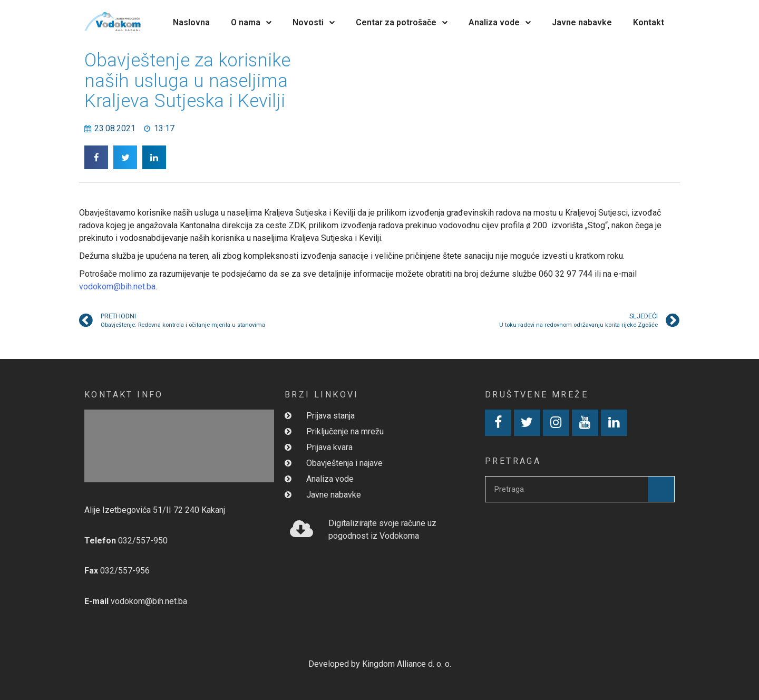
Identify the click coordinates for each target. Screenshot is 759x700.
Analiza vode (500, 22)
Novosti (314, 22)
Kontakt (649, 22)
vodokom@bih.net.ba (117, 286)
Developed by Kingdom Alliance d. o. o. (380, 664)
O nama (251, 22)
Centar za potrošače (402, 22)
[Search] (661, 489)
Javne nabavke (582, 22)
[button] (96, 157)
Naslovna (191, 22)
